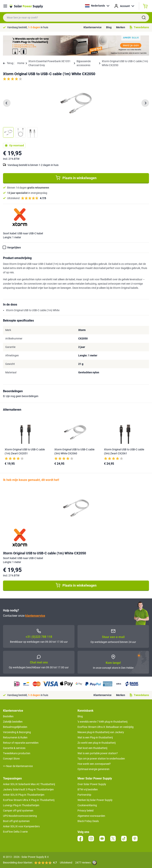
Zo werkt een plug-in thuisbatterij (97, 743)
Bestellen (8, 716)
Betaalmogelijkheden (15, 727)
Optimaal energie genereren (93, 769)
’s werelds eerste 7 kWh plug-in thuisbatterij (102, 722)
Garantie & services (14, 748)
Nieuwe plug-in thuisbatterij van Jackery (101, 732)
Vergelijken (14, 248)
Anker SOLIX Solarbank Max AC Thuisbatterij (29, 784)
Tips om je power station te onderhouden (101, 759)
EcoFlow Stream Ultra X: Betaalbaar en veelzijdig (106, 727)
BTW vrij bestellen (88, 789)
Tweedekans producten (17, 753)
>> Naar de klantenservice (18, 766)
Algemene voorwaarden (91, 816)
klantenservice (35, 616)
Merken (121, 27)
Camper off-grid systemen (18, 811)
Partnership (84, 795)
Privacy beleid (85, 811)
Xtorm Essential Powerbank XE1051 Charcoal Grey (49, 63)
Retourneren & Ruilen (15, 737)
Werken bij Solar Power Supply (95, 800)
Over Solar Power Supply (92, 784)
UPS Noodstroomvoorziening (20, 816)
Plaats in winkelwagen (76, 178)
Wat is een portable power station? (98, 753)
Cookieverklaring (87, 805)
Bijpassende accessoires (84, 63)
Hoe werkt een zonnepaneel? (94, 764)
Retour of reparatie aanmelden (21, 743)
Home (21, 63)
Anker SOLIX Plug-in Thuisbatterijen (24, 795)
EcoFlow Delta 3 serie (15, 832)
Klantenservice (93, 27)
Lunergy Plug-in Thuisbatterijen (21, 805)
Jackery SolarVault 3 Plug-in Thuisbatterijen (28, 789)
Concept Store (11, 759)
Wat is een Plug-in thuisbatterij (95, 737)
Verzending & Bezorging (17, 732)
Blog (109, 27)
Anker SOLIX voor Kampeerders (21, 826)
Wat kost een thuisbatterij (92, 748)
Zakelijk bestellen (13, 722)
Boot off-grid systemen (16, 821)
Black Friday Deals (88, 821)
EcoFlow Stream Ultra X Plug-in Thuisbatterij (29, 800)
